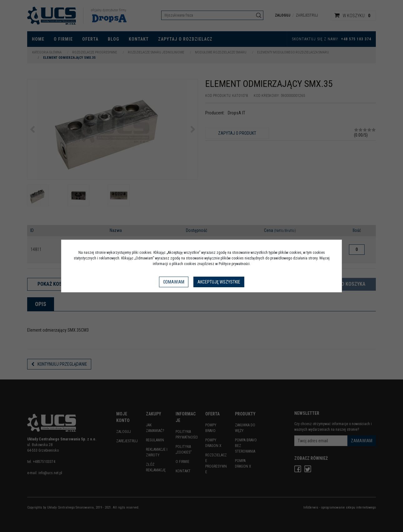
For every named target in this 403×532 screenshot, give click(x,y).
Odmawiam (174, 282)
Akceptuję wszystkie (219, 282)
